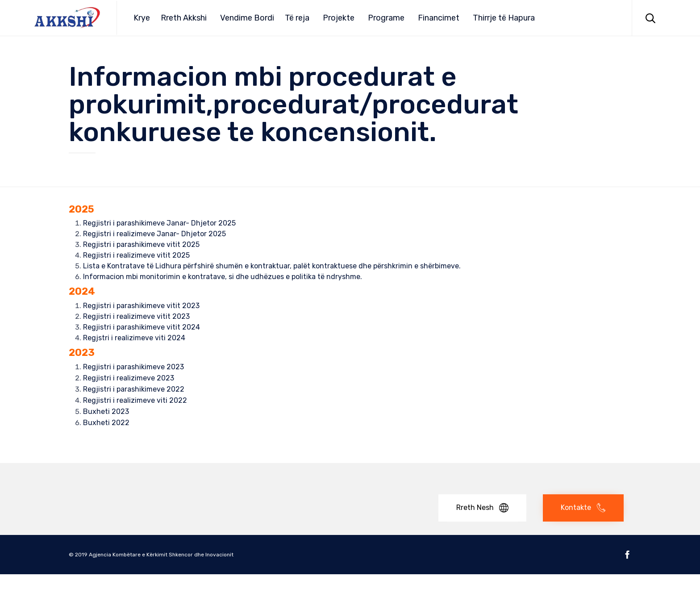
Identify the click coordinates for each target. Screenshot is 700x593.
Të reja (297, 18)
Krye (142, 18)
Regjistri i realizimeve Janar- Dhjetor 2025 (154, 234)
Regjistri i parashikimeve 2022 (134, 389)
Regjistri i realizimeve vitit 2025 (136, 255)
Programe (386, 18)
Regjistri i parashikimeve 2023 (133, 367)
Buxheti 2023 (106, 411)
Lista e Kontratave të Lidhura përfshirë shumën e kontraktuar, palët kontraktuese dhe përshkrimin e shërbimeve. (272, 266)
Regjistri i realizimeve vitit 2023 (136, 316)
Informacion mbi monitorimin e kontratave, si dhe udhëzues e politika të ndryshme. (223, 277)
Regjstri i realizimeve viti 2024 (134, 338)
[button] (482, 508)
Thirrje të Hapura (504, 18)
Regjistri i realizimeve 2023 (129, 378)
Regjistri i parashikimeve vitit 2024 (142, 327)
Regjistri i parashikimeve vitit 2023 (141, 306)
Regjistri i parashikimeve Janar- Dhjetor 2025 (159, 223)
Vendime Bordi (247, 18)
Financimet (439, 18)
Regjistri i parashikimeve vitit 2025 (141, 244)
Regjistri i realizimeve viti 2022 (135, 400)
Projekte (339, 18)
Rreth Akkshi (184, 18)
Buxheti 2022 (106, 423)
